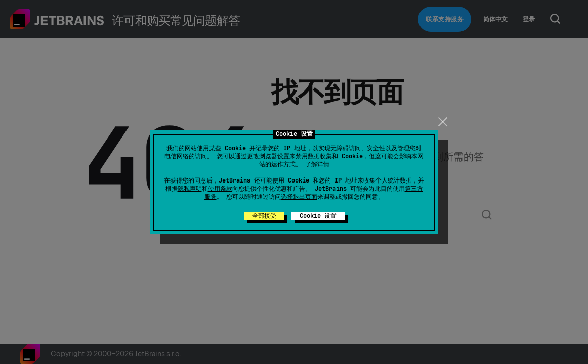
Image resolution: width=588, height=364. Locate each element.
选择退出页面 (299, 197)
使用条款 (220, 189)
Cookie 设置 (318, 216)
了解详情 (317, 164)
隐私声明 (190, 189)
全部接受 (264, 216)
